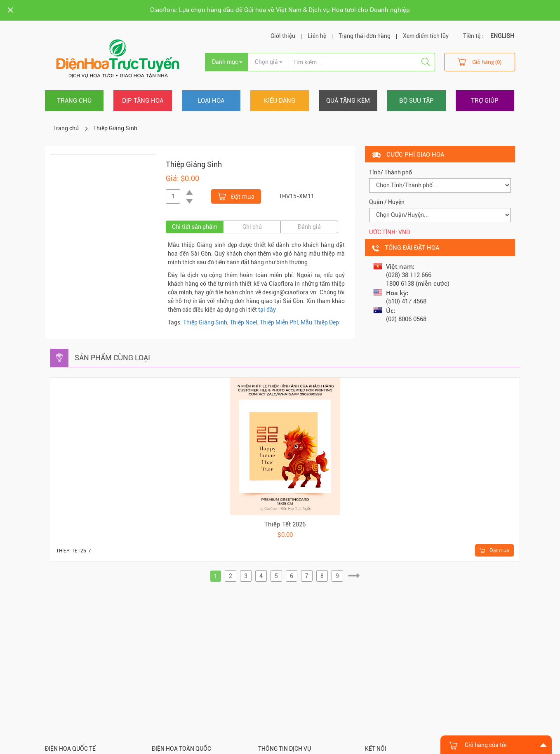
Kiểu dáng (280, 101)
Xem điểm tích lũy (426, 36)
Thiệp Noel (244, 322)
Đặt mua (236, 196)
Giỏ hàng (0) (480, 62)
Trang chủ (74, 101)
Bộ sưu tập (416, 101)
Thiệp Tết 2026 (285, 524)
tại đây (267, 310)
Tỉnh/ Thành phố (391, 172)
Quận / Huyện (387, 202)
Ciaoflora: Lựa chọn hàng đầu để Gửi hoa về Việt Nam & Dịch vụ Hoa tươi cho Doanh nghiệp (280, 10)
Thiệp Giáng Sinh (115, 128)
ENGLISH (502, 36)
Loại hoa (211, 101)
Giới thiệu (283, 36)
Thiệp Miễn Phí (279, 322)
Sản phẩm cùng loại (112, 358)
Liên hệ (317, 36)
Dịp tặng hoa (143, 101)
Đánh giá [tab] (309, 227)
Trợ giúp (485, 101)
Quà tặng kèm (348, 101)
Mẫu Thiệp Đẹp (320, 322)
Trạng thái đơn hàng (365, 36)
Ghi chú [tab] (252, 227)
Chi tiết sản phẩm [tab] (195, 227)
